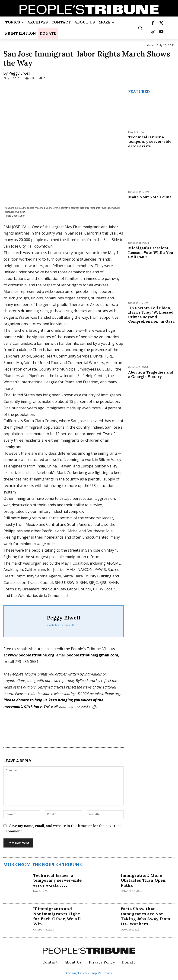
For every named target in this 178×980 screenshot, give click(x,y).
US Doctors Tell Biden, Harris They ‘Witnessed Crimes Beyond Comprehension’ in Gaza (151, 314)
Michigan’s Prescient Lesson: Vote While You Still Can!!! (150, 252)
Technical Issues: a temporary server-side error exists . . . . (149, 141)
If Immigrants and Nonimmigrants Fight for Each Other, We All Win (57, 916)
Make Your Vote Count (150, 197)
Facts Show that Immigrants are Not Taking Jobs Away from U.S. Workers (145, 916)
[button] (140, 28)
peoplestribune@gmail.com (92, 655)
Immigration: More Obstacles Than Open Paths (143, 880)
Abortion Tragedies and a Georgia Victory (150, 374)
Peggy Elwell (19, 73)
